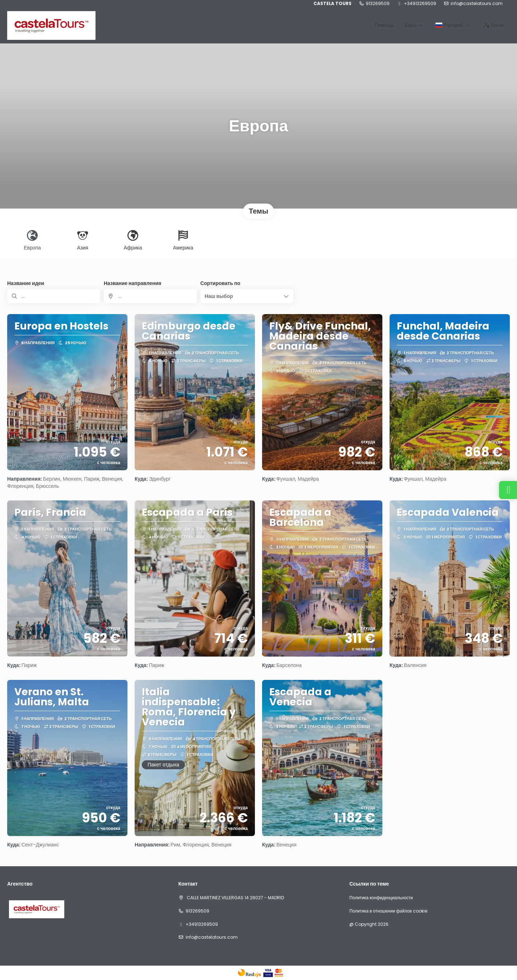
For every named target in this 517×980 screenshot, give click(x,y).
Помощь (384, 25)
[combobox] (150, 296)
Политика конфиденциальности (381, 898)
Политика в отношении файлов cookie (388, 911)
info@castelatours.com (477, 4)
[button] (247, 296)
